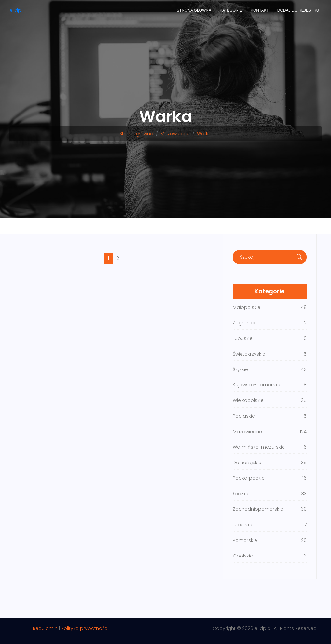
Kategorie (231, 10)
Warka (204, 134)
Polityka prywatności (85, 628)
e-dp (15, 10)
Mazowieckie (175, 134)
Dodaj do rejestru (298, 10)
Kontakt (260, 10)
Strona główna (194, 10)
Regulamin (45, 628)
